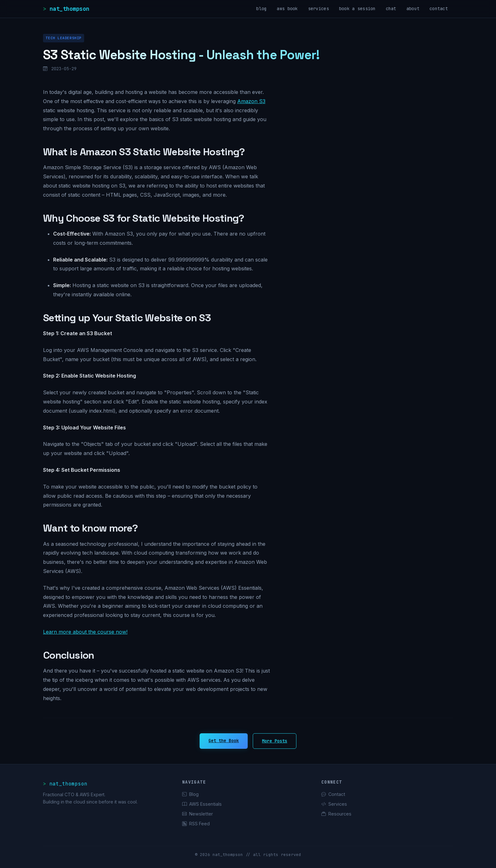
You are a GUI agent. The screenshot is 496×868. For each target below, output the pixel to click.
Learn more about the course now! (85, 632)
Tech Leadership (63, 38)
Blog (190, 794)
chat (391, 9)
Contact (333, 794)
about (413, 9)
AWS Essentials (202, 804)
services (319, 9)
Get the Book (224, 741)
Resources (336, 814)
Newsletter (198, 814)
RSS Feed (196, 824)
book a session (357, 9)
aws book (287, 9)
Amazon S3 (251, 101)
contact (439, 9)
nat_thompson (70, 9)
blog (261, 9)
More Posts (275, 741)
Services (334, 804)
